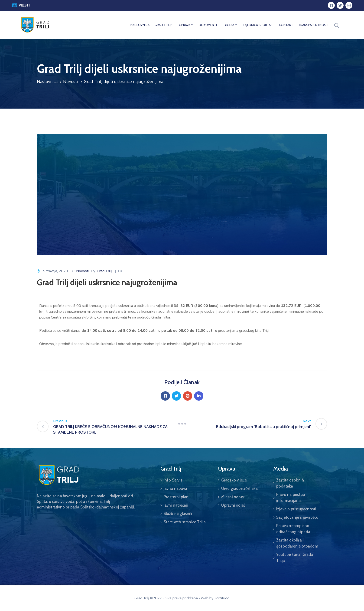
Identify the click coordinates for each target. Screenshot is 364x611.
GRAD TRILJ (164, 25)
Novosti (71, 82)
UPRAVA (186, 25)
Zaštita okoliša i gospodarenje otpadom (297, 543)
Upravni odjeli (234, 505)
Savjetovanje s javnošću (297, 517)
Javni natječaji (176, 505)
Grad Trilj (104, 271)
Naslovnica (47, 82)
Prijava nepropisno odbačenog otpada (293, 529)
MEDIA (231, 25)
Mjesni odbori (233, 497)
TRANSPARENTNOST (313, 25)
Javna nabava (175, 488)
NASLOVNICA (140, 25)
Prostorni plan (176, 497)
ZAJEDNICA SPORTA (258, 25)
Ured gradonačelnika (240, 488)
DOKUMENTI (209, 25)
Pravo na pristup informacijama (291, 498)
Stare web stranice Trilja (185, 522)
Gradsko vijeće (234, 480)
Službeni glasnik (178, 514)
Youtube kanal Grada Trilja (295, 558)
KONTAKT (286, 25)
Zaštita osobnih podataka (290, 483)
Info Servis (173, 480)
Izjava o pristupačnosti (296, 509)
